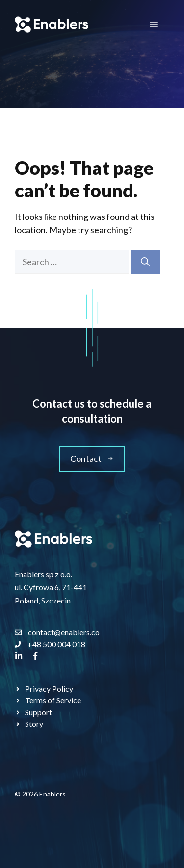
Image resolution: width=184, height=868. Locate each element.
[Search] (145, 262)
